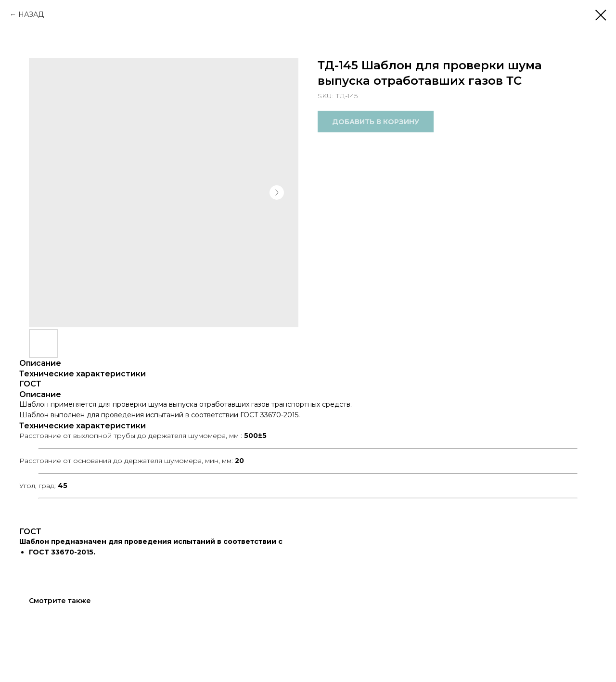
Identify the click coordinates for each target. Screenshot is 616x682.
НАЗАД (31, 14)
